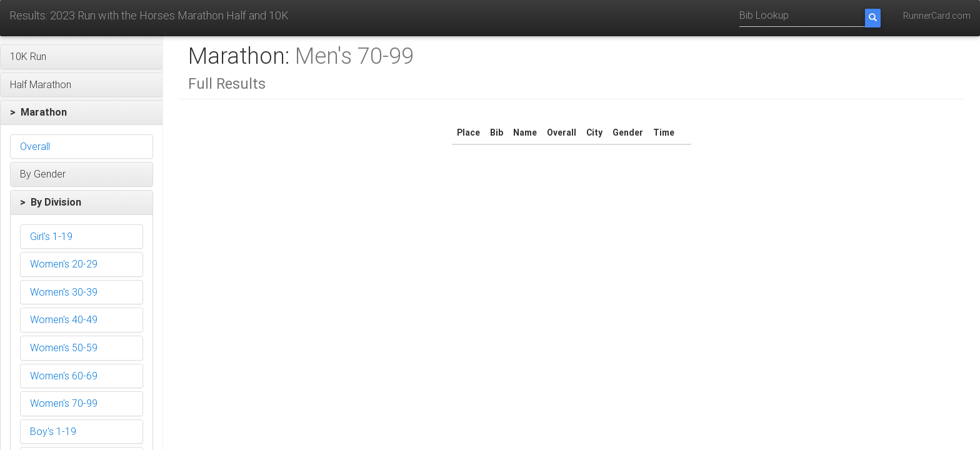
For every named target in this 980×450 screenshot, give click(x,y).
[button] (82, 57)
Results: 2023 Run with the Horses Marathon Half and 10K (149, 15)
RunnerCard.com (937, 16)
